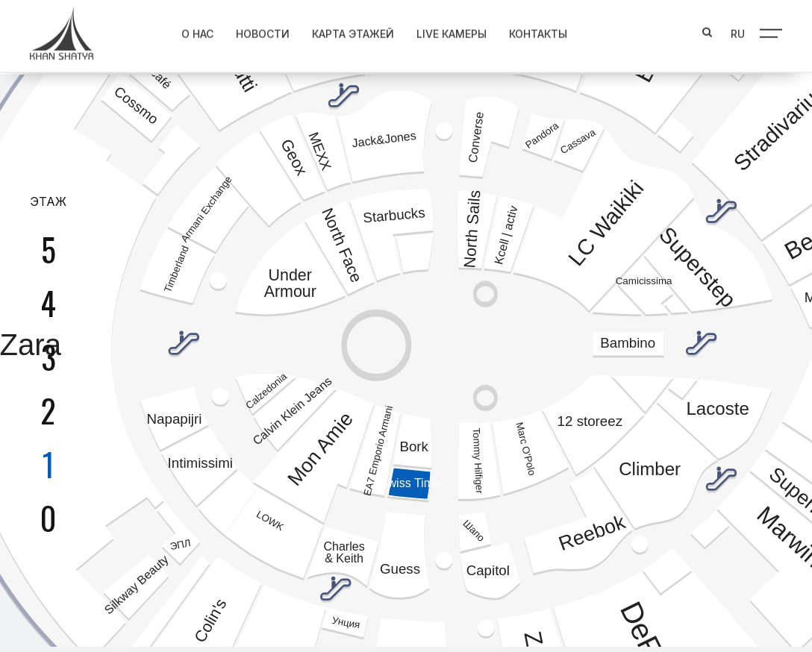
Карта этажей (342, 30)
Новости (252, 30)
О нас (186, 30)
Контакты (527, 30)
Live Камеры (440, 30)
